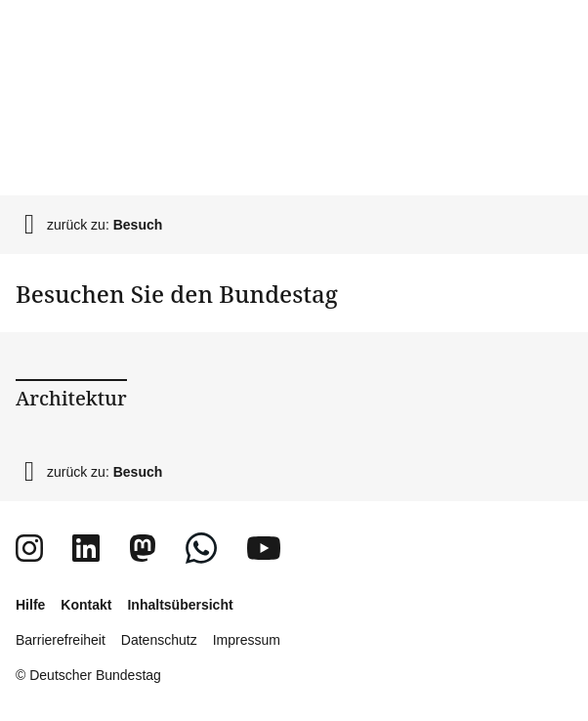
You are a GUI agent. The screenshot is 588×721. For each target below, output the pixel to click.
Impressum (247, 640)
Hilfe (30, 605)
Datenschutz (159, 640)
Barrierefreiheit (61, 640)
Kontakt (86, 605)
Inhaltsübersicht (180, 605)
